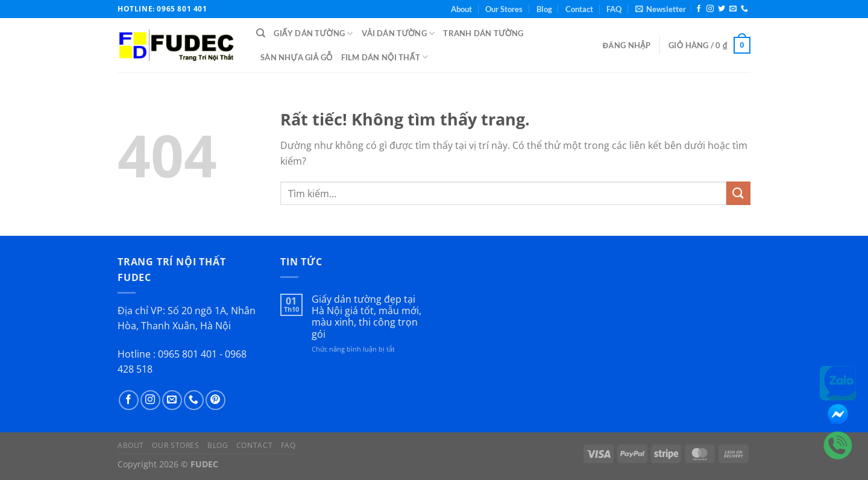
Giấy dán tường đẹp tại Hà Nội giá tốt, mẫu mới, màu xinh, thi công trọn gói (366, 317)
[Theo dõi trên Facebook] (699, 9)
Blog (544, 9)
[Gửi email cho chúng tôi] (733, 9)
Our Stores (504, 9)
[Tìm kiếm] (261, 33)
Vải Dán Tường (398, 33)
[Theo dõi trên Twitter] (722, 9)
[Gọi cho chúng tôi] (744, 9)
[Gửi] (738, 193)
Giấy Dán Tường (313, 33)
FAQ (614, 9)
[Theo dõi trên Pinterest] (215, 400)
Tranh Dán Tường (483, 33)
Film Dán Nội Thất (385, 57)
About (461, 9)
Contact (579, 9)
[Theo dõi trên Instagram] (710, 9)
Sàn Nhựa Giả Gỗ (297, 57)
